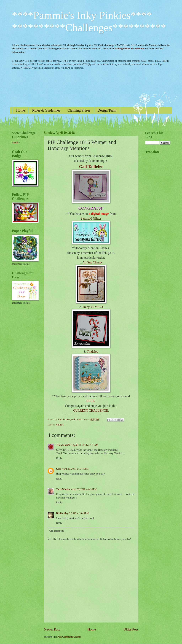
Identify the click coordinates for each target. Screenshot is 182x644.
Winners (60, 425)
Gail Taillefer (91, 166)
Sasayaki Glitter (91, 219)
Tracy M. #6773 (93, 307)
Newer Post (52, 629)
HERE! (91, 401)
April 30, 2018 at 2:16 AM (85, 445)
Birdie (59, 513)
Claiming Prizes (79, 110)
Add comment (56, 531)
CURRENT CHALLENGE (91, 411)
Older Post (131, 629)
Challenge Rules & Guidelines (129, 49)
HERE (15, 143)
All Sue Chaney (93, 262)
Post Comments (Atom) (69, 637)
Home (21, 110)
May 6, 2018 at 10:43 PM (76, 513)
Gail (58, 469)
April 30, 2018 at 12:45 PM (75, 469)
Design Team (107, 110)
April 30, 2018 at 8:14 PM (84, 489)
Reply (59, 458)
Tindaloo (93, 352)
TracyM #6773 (64, 445)
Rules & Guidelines (46, 110)
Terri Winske (63, 489)
